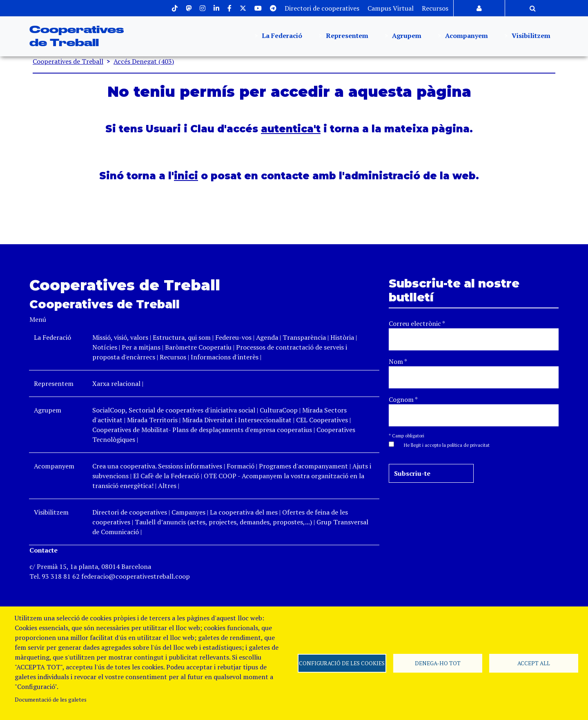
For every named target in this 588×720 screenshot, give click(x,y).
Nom (398, 361)
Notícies (106, 347)
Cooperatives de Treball (68, 61)
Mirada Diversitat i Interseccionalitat (237, 420)
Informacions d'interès (225, 357)
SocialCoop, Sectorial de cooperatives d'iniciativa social (174, 410)
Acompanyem (466, 36)
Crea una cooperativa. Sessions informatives (157, 466)
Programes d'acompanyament (303, 466)
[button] (443, 444)
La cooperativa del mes (244, 512)
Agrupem (406, 36)
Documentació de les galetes (51, 700)
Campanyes (188, 512)
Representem (346, 36)
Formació (241, 466)
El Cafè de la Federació (166, 476)
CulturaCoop (279, 410)
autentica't (291, 129)
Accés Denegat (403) (144, 61)
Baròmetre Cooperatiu (198, 347)
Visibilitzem (530, 36)
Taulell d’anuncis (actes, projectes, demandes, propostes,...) (223, 522)
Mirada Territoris (152, 420)
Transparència (304, 337)
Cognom (403, 399)
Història (342, 337)
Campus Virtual (391, 8)
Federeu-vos (233, 337)
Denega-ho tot (438, 663)
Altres (167, 486)
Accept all (534, 663)
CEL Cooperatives (322, 420)
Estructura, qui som (182, 337)
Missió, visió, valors (120, 337)
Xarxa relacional (116, 383)
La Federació (281, 36)
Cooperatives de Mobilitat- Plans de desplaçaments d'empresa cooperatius (202, 430)
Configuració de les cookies (342, 663)
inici (186, 176)
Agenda (268, 337)
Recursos (435, 8)
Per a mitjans (141, 347)
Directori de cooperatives (322, 8)
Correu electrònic (417, 323)
